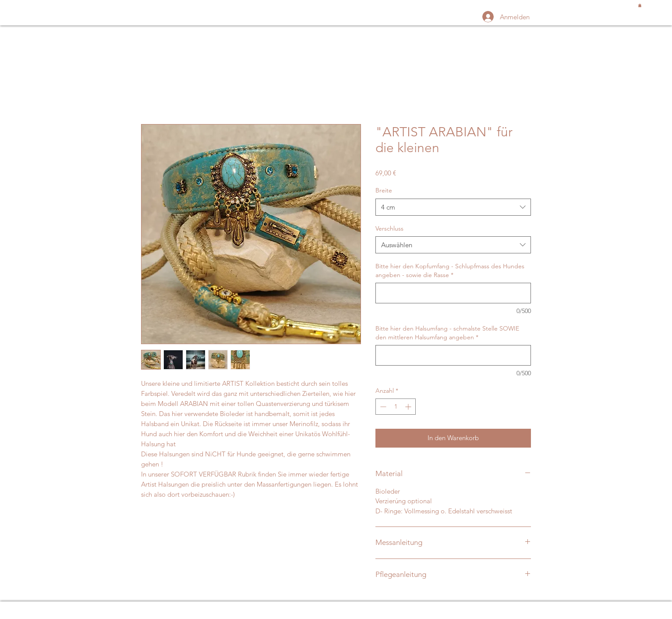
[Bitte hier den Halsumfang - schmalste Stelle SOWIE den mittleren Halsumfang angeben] (453, 355)
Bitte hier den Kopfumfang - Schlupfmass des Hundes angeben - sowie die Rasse (450, 270)
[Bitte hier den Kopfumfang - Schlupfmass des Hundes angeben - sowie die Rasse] (453, 293)
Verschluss (389, 228)
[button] (640, 5)
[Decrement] (382, 407)
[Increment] (409, 407)
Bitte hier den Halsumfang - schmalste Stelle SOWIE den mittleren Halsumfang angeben (447, 333)
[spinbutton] (396, 407)
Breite (384, 190)
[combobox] (453, 207)
